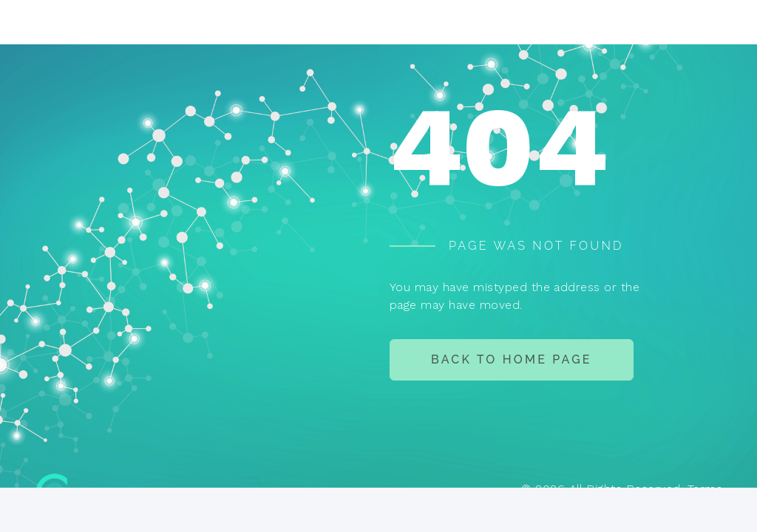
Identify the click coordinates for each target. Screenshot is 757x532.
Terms (705, 489)
